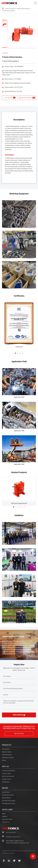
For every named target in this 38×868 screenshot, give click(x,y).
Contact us (6, 822)
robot (4, 760)
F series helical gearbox (8, 11)
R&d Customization (8, 776)
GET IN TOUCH (19, 734)
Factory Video (6, 773)
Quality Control (7, 779)
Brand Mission (7, 798)
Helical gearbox (7, 755)
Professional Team (8, 795)
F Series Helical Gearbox (23, 9)
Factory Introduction (9, 771)
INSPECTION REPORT (27, 98)
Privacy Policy (32, 851)
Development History (9, 803)
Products (12, 9)
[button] (15, 353)
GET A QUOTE (10, 98)
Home (5, 8)
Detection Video (7, 819)
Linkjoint (12, 853)
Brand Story (6, 792)
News (4, 814)
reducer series (7, 752)
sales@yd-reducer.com (13, 837)
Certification (6, 782)
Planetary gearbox (8, 758)
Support (5, 816)
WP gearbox (6, 749)
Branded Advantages (9, 801)
